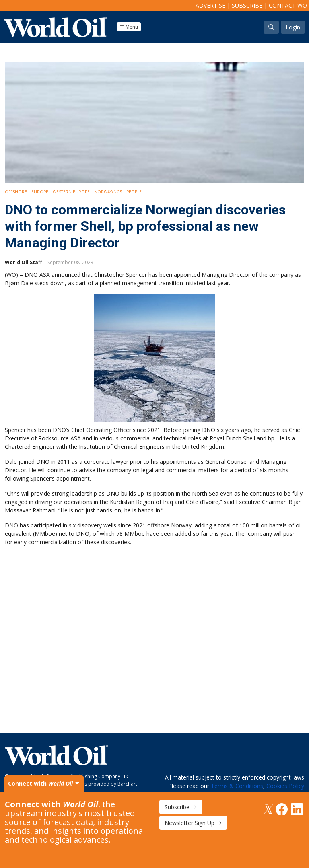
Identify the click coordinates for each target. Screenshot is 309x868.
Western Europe (71, 192)
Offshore (16, 192)
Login (293, 27)
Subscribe (247, 5)
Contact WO (288, 5)
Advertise (210, 5)
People (134, 192)
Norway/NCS (108, 192)
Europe (40, 192)
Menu (129, 27)
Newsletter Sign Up (193, 823)
